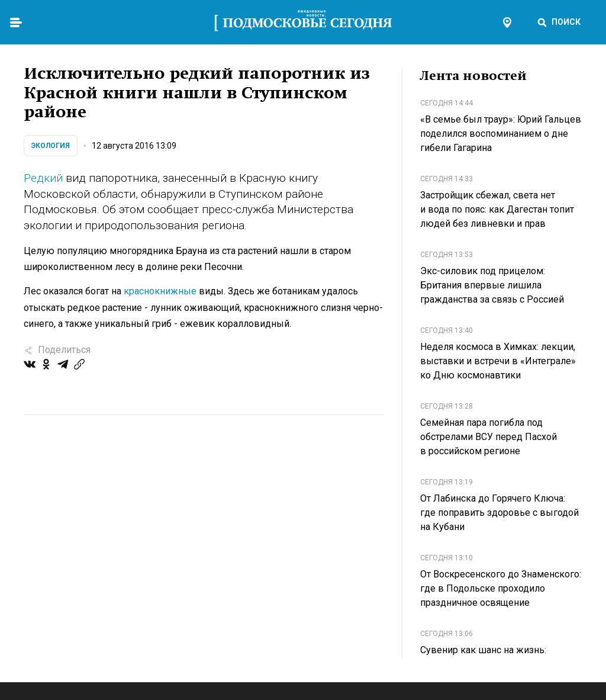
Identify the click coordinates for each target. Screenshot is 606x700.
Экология (51, 146)
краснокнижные (160, 291)
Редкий (43, 178)
